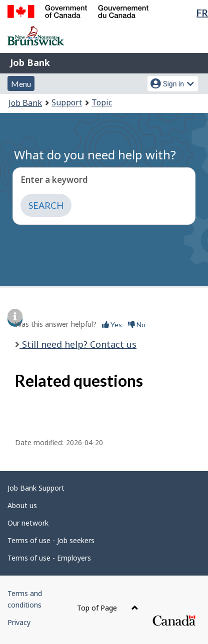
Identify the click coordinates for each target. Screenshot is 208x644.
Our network (28, 523)
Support (67, 102)
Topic (102, 102)
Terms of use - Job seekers (51, 540)
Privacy (19, 622)
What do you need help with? (95, 155)
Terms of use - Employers (49, 558)
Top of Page (108, 608)
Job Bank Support (36, 488)
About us (22, 505)
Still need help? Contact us (78, 344)
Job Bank (30, 62)
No (137, 324)
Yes (112, 324)
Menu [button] (21, 84)
